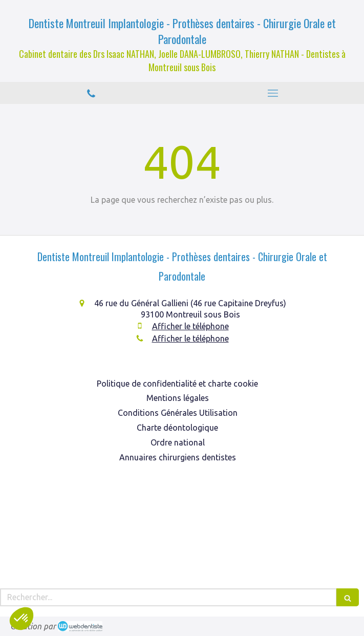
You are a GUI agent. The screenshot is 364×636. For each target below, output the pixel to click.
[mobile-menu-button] (273, 93)
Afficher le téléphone (190, 326)
